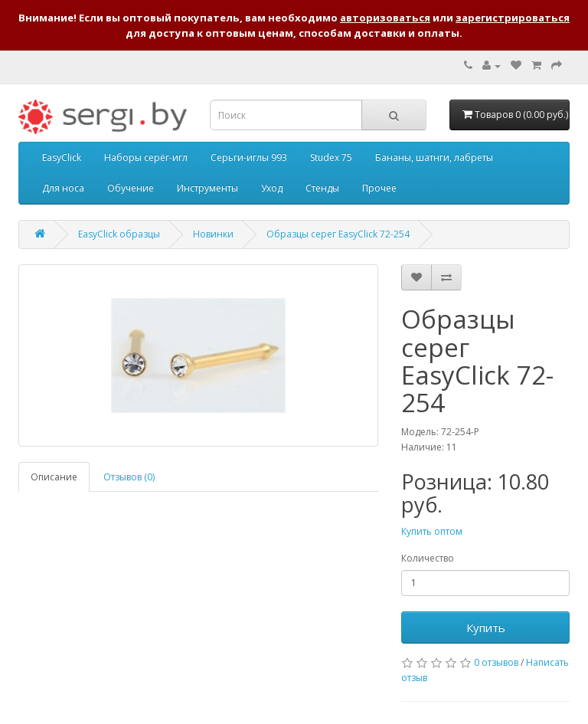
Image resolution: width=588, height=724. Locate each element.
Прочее (379, 188)
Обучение (131, 188)
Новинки (213, 234)
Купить (486, 627)
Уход (272, 188)
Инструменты (207, 188)
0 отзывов (496, 662)
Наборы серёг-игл (146, 157)
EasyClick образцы (119, 234)
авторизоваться (385, 18)
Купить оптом (432, 531)
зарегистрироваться (513, 18)
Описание (54, 477)
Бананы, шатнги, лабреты (434, 157)
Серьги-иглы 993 (249, 157)
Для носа (63, 188)
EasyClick (62, 157)
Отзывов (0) (129, 477)
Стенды (322, 188)
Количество (428, 558)
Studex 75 (331, 157)
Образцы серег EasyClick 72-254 (338, 234)
